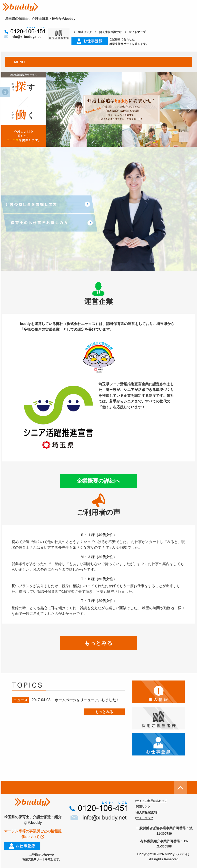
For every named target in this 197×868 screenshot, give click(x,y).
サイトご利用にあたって (151, 801)
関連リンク (83, 32)
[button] (98, 109)
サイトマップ (135, 32)
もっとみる (98, 643)
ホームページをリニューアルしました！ (87, 700)
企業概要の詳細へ (98, 481)
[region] (98, 109)
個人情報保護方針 (109, 32)
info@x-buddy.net (23, 37)
